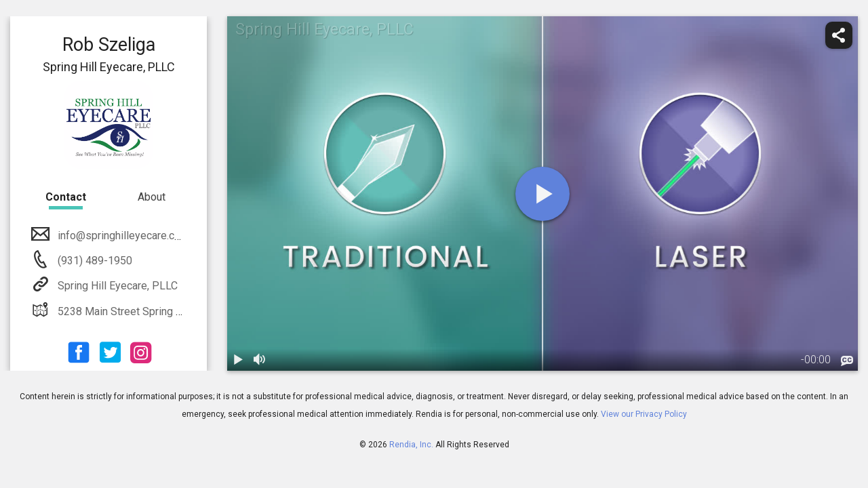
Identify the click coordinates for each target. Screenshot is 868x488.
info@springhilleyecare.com (122, 236)
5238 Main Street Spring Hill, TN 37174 (149, 311)
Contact (66, 197)
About (152, 197)
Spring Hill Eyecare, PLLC (116, 286)
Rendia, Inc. (411, 445)
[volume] (260, 360)
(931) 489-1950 (94, 261)
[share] (839, 35)
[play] (542, 194)
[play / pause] (238, 360)
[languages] (847, 361)
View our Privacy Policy (644, 414)
